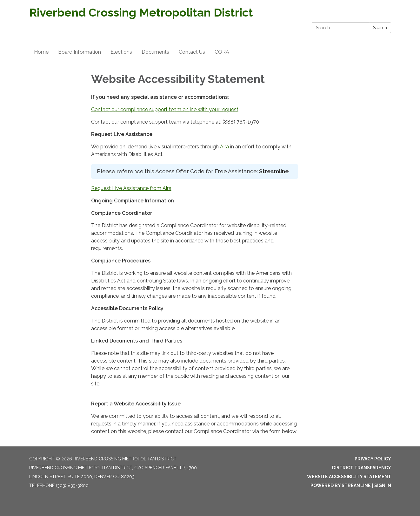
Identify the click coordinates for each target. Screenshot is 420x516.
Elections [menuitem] (121, 52)
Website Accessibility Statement (349, 477)
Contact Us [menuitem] (192, 52)
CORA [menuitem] (222, 52)
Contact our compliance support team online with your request (165, 109)
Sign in (383, 485)
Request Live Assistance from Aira (131, 188)
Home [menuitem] (41, 52)
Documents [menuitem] (155, 52)
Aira (224, 147)
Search (380, 28)
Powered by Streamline (341, 485)
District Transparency (362, 468)
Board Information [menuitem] (80, 52)
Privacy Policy (373, 459)
